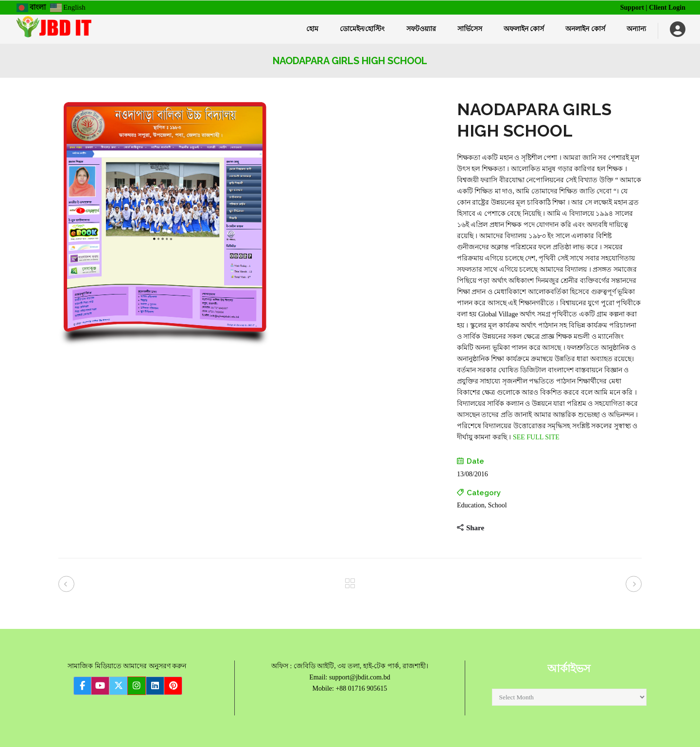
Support (632, 8)
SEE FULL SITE (536, 437)
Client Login (667, 8)
